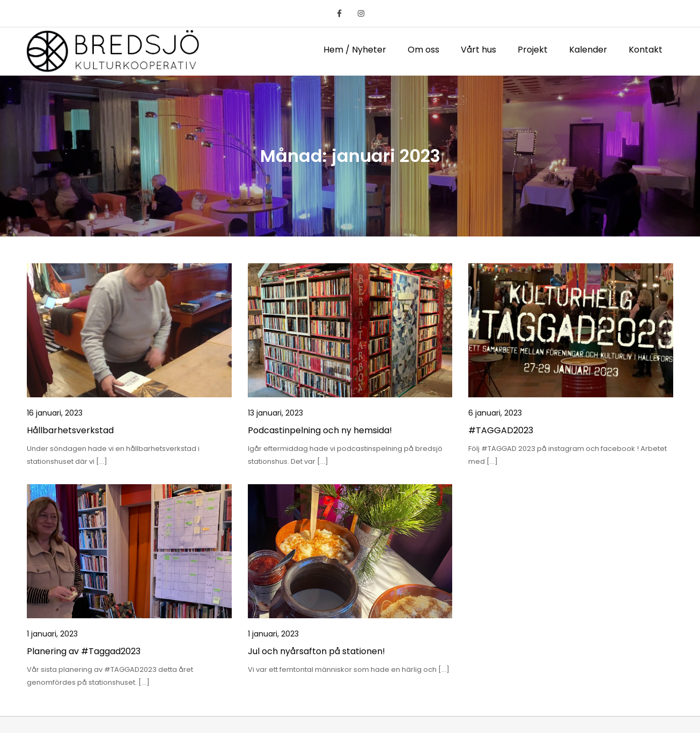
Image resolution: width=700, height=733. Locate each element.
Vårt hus (478, 50)
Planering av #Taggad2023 (84, 651)
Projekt (533, 50)
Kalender (588, 50)
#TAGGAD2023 (501, 430)
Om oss (423, 50)
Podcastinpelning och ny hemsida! (320, 430)
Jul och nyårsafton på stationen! (316, 651)
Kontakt (646, 50)
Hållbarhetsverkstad (70, 430)
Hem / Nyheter (355, 50)
